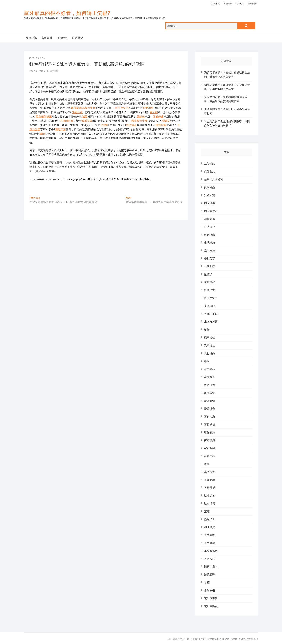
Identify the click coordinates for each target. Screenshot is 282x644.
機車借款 (210, 338)
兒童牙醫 (210, 195)
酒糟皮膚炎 (211, 567)
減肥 (85, 117)
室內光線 (210, 251)
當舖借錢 (210, 440)
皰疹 (207, 464)
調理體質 (210, 527)
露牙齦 (154, 112)
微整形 (208, 274)
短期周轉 (210, 480)
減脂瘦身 (210, 377)
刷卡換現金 (211, 211)
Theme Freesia (229, 639)
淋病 (207, 361)
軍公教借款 (211, 551)
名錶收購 (210, 235)
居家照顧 (210, 266)
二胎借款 (210, 164)
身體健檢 (210, 535)
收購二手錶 (211, 314)
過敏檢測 (210, 559)
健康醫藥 (252, 4)
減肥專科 (210, 369)
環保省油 (210, 432)
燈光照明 (210, 401)
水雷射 (104, 125)
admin (41, 71)
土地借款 (210, 243)
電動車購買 (211, 606)
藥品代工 (210, 519)
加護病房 (210, 219)
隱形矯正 (131, 125)
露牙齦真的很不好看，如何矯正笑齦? (67, 13)
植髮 (207, 330)
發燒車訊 (215, 4)
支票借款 (210, 306)
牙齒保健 (210, 424)
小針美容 (210, 258)
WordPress (252, 639)
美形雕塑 (210, 488)
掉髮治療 (210, 290)
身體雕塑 (210, 543)
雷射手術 (210, 590)
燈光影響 (210, 393)
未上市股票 (211, 322)
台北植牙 (148, 108)
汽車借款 (210, 345)
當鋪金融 (228, 4)
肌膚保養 (210, 496)
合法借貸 (210, 227)
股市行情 (210, 504)
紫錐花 (166, 121)
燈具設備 (210, 409)
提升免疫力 (122, 108)
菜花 (207, 511)
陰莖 (207, 583)
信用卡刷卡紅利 (214, 179)
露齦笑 (141, 117)
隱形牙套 (60, 130)
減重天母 (87, 121)
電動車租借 (211, 598)
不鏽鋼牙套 (67, 121)
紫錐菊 (75, 108)
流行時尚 (240, 4)
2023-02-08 (37, 58)
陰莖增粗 (161, 125)
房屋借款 (210, 282)
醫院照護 (210, 575)
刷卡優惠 (210, 203)
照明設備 (210, 385)
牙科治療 (210, 417)
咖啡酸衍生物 (87, 108)
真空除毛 (210, 472)
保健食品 (210, 172)
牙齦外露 (77, 112)
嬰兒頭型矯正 (44, 117)
